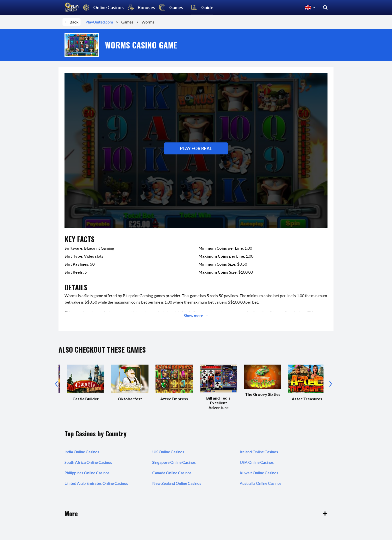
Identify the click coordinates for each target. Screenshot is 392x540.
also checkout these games (102, 349)
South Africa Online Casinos (88, 462)
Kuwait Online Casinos (259, 473)
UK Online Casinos (168, 452)
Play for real (196, 148)
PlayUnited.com (101, 22)
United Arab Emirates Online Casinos (96, 483)
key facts (79, 239)
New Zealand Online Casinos (177, 483)
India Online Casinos (82, 452)
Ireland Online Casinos (259, 452)
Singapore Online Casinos (174, 462)
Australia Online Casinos (261, 483)
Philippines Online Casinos (87, 473)
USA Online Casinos (257, 462)
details (76, 287)
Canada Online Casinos (172, 473)
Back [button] (71, 22)
